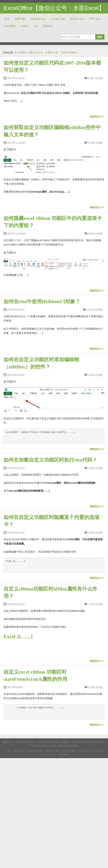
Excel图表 (10, 26)
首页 (7, 19)
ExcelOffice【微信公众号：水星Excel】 (54, 8)
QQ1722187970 (82, 742)
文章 (16, 240)
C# (36, 26)
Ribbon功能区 (69, 53)
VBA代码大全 (38, 19)
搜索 (100, 37)
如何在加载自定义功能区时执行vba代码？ (50, 460)
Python (25, 26)
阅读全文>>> (97, 117)
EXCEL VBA (58, 19)
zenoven (73, 746)
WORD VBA (77, 19)
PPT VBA (95, 19)
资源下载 (20, 19)
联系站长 (48, 26)
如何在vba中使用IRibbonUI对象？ (42, 301)
